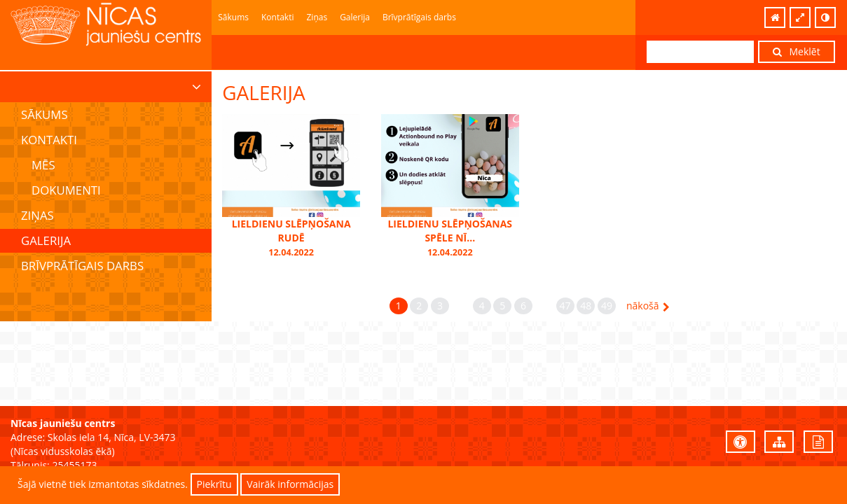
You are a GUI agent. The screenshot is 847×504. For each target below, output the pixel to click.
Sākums (233, 17)
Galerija (355, 17)
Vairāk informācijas (290, 484)
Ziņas (317, 17)
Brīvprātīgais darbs (419, 17)
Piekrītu (214, 484)
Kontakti (277, 17)
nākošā (648, 306)
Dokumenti (66, 190)
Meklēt (797, 51)
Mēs (43, 165)
